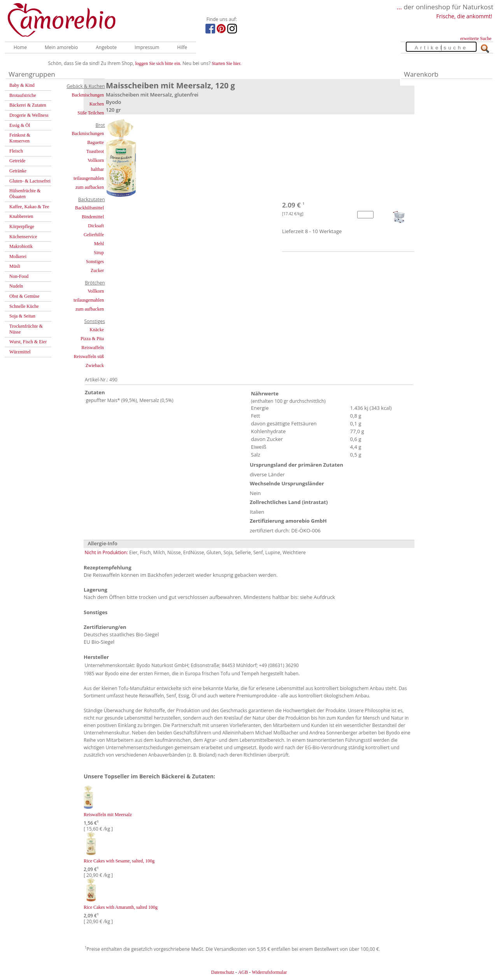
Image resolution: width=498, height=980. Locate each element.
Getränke (18, 171)
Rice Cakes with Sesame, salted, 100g (119, 861)
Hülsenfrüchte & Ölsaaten (25, 194)
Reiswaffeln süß (89, 357)
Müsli (15, 266)
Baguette (96, 142)
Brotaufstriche (23, 95)
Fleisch (16, 151)
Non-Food (19, 276)
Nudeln (16, 286)
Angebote (106, 47)
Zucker (97, 270)
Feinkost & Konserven (20, 138)
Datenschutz (222, 972)
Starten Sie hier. (226, 63)
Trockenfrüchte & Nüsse (26, 329)
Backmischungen (88, 95)
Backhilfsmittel (89, 208)
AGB (243, 972)
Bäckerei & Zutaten (28, 105)
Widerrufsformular (269, 972)
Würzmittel (20, 352)
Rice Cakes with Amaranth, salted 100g (121, 907)
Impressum (147, 47)
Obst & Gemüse (24, 296)
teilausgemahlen (89, 178)
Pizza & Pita (92, 339)
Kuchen (97, 104)
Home (20, 47)
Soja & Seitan (22, 316)
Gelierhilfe (94, 235)
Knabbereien (21, 216)
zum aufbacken (90, 187)
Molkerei (18, 256)
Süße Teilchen (91, 113)
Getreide (17, 161)
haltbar (97, 169)
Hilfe (182, 47)
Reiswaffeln (93, 348)
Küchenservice (23, 237)
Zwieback (95, 365)
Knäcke (97, 330)
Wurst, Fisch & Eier (28, 342)
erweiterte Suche (476, 39)
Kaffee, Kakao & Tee (29, 207)
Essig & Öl (20, 125)
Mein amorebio (61, 47)
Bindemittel (93, 217)
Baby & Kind (22, 85)
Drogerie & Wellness (29, 115)
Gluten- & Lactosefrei (30, 181)
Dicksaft (96, 226)
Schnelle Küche (24, 306)
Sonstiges (95, 262)
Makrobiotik (21, 246)
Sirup (99, 253)
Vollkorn (96, 160)
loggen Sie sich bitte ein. (158, 63)
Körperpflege (22, 227)
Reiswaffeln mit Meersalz (108, 815)
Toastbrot (95, 151)
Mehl (99, 244)
